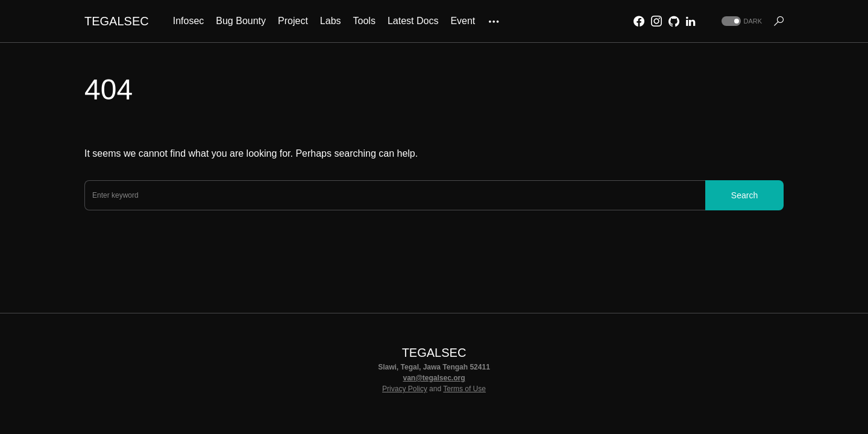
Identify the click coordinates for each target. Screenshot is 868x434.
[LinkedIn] (690, 21)
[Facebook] (639, 21)
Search (744, 195)
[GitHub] (674, 21)
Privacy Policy (405, 389)
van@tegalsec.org (434, 378)
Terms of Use (464, 389)
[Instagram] (656, 21)
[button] (741, 21)
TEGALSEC (117, 21)
